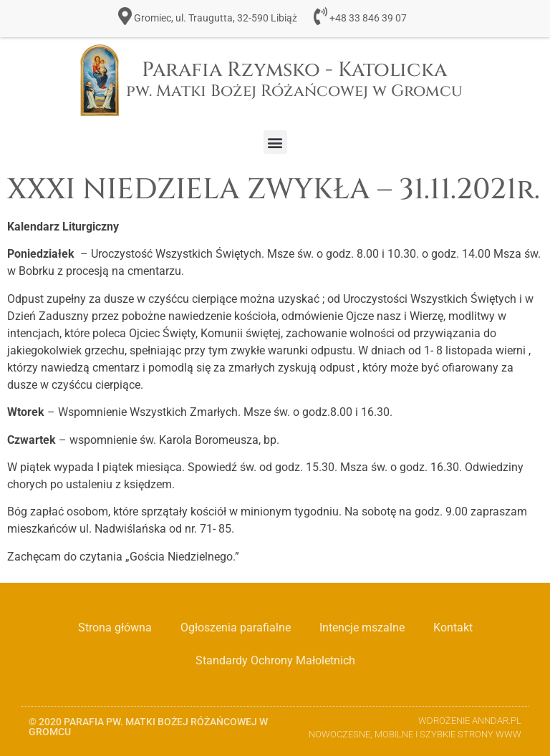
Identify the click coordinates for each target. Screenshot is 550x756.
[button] (275, 142)
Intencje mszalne (362, 627)
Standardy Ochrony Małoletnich (275, 660)
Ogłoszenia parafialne (236, 627)
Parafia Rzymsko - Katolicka (294, 79)
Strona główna (115, 627)
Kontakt (453, 627)
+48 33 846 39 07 (368, 18)
